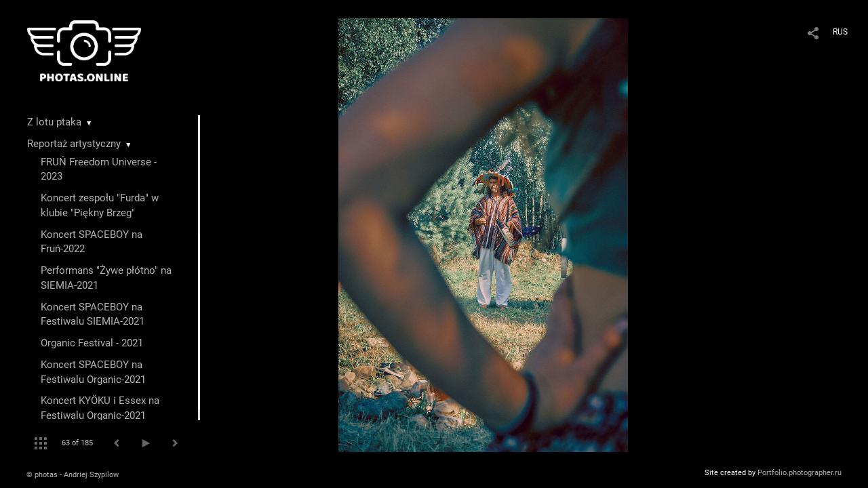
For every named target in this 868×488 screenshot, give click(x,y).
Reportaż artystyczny (74, 144)
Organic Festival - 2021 (92, 343)
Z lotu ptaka (54, 122)
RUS (840, 32)
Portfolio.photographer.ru (800, 473)
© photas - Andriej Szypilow (73, 475)
